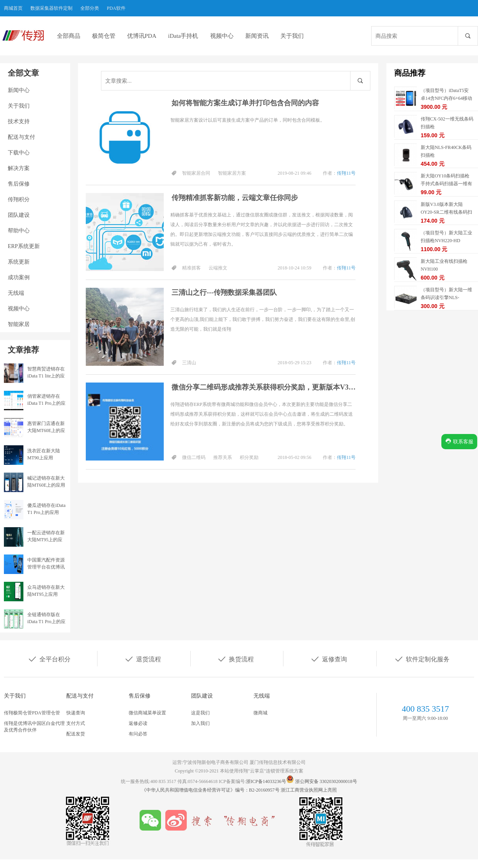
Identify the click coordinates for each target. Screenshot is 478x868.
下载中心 (19, 153)
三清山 (189, 363)
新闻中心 (19, 90)
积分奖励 (249, 457)
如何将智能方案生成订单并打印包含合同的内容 (245, 103)
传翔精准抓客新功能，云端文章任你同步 (235, 198)
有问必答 (138, 734)
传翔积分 (19, 199)
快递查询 (76, 713)
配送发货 (76, 734)
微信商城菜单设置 (147, 713)
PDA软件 (116, 8)
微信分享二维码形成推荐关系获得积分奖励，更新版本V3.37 (264, 387)
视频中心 (222, 36)
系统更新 (19, 262)
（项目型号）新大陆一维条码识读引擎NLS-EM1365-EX (446, 298)
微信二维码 (194, 457)
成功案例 (19, 277)
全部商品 (69, 36)
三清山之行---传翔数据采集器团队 (224, 292)
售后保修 (19, 184)
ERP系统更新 (24, 246)
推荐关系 (223, 457)
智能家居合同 (196, 173)
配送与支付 (21, 137)
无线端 (16, 293)
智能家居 (19, 324)
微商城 (260, 713)
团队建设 (19, 215)
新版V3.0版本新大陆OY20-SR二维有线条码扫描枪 (446, 212)
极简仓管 (104, 36)
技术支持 (19, 121)
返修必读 (138, 723)
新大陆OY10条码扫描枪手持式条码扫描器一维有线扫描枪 (446, 184)
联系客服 (459, 441)
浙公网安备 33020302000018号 (326, 781)
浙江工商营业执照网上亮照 (309, 790)
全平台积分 (49, 659)
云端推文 (218, 268)
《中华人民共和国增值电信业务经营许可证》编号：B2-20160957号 (211, 790)
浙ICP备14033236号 (266, 781)
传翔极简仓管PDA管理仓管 (32, 713)
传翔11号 (346, 173)
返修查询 (329, 659)
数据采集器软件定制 (51, 8)
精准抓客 (191, 268)
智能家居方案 (232, 173)
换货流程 (235, 659)
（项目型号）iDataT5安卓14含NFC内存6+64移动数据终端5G (446, 98)
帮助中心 (19, 231)
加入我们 (200, 723)
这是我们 (200, 713)
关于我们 (292, 36)
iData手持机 (183, 36)
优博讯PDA (142, 36)
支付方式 (76, 723)
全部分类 (90, 8)
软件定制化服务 (422, 659)
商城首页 (13, 8)
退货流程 (143, 659)
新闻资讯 (257, 36)
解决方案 (19, 168)
